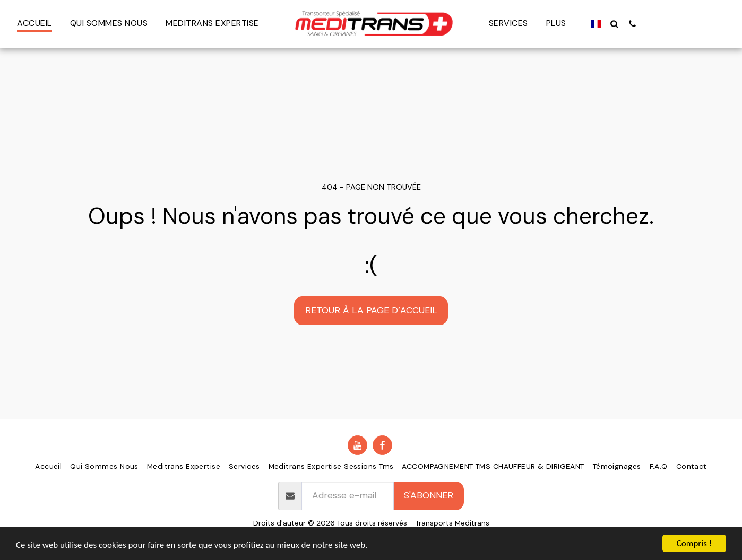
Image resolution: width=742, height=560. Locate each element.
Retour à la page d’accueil (371, 310)
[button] (615, 24)
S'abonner (429, 495)
